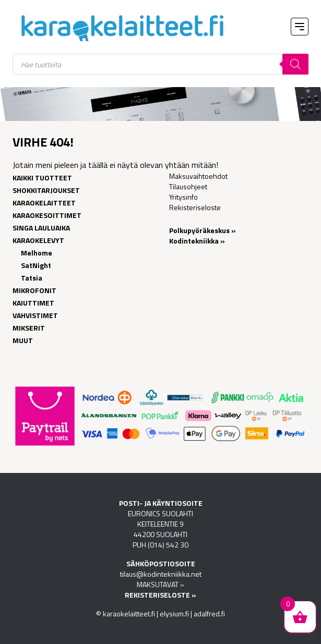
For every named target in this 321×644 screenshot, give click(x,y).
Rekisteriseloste (195, 207)
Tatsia (32, 278)
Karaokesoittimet (47, 215)
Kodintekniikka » (197, 241)
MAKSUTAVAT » (160, 584)
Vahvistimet (35, 315)
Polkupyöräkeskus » (203, 230)
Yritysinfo (183, 197)
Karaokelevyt (38, 240)
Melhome (37, 253)
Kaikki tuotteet (42, 178)
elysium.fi (174, 613)
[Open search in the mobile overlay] (160, 64)
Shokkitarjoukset (46, 190)
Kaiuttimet (33, 303)
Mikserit (29, 328)
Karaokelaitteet (44, 203)
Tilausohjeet (188, 186)
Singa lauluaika (41, 228)
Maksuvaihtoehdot (198, 176)
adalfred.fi (209, 613)
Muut (23, 340)
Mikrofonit (34, 290)
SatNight (36, 265)
